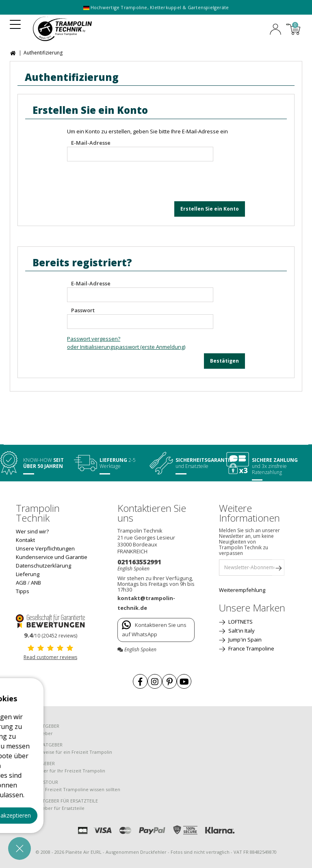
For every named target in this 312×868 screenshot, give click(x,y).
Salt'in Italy (241, 631)
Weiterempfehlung (242, 590)
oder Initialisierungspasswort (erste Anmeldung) (126, 347)
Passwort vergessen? (94, 339)
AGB (21, 583)
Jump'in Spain (244, 640)
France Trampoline (251, 648)
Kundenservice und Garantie (52, 557)
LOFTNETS (240, 622)
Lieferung (28, 574)
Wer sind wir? (32, 531)
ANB (36, 583)
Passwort (83, 310)
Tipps (23, 591)
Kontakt (25, 540)
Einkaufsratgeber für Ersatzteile (50, 808)
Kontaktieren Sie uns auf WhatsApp (154, 629)
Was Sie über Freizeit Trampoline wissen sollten (68, 789)
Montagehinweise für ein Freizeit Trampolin (64, 752)
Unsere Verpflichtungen (45, 548)
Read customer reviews (50, 657)
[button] (19, 848)
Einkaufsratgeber (34, 733)
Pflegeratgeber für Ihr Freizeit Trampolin (61, 771)
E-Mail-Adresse (91, 143)
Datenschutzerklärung (43, 566)
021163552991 (139, 562)
